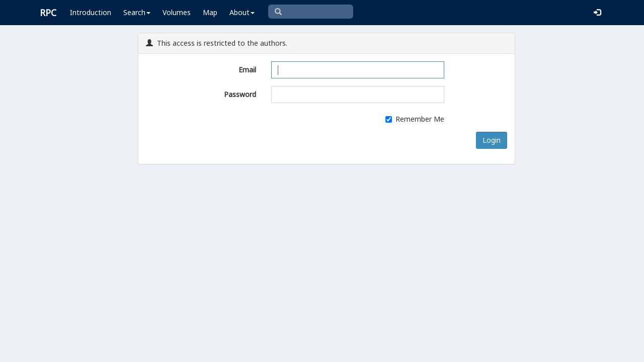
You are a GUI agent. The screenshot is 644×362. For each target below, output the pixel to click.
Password (240, 94)
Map (210, 12)
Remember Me (415, 119)
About (242, 12)
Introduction (91, 12)
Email (247, 70)
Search (137, 12)
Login (492, 140)
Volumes (177, 12)
